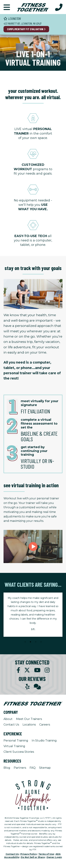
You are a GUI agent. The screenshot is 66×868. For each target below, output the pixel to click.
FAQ (33, 768)
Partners (20, 768)
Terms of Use (46, 854)
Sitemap (45, 768)
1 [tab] (25, 642)
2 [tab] (30, 642)
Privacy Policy (29, 854)
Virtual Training (14, 746)
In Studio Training (44, 741)
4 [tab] (41, 642)
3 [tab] (36, 642)
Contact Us (11, 725)
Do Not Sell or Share (33, 857)
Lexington (12, 19)
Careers (45, 725)
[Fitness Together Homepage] (33, 7)
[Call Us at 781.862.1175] (59, 7)
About (8, 719)
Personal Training (16, 741)
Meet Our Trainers (29, 719)
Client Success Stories (19, 752)
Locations (29, 725)
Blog (7, 768)
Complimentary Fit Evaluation (26, 29)
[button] (7, 7)
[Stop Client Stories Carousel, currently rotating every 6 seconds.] (33, 647)
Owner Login (54, 857)
